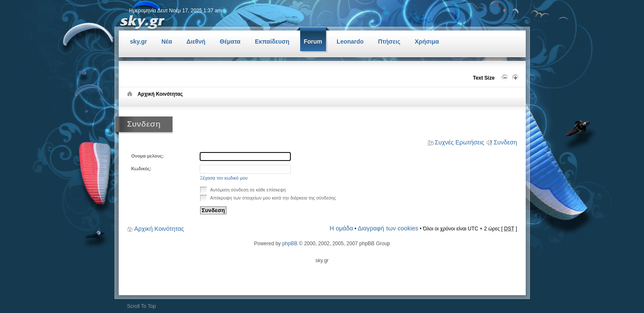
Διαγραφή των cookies (388, 228)
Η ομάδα (342, 228)
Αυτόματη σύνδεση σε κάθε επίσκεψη (243, 190)
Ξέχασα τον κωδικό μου (224, 178)
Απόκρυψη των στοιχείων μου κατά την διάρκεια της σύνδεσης (268, 198)
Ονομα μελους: (148, 156)
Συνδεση (505, 142)
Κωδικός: (142, 169)
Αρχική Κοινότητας (159, 229)
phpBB (290, 244)
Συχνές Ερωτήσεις (459, 142)
